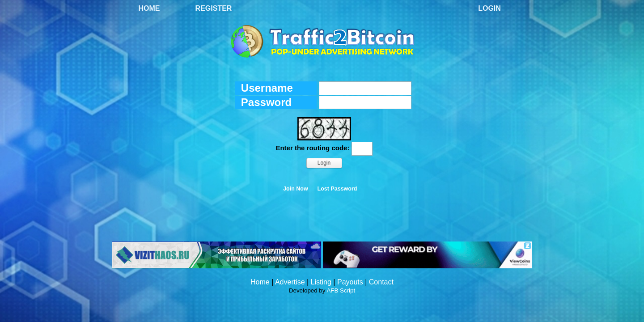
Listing (321, 282)
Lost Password (337, 189)
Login (489, 8)
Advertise (290, 282)
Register (214, 8)
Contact (381, 282)
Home (149, 8)
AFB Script (341, 290)
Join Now (296, 189)
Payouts (350, 282)
